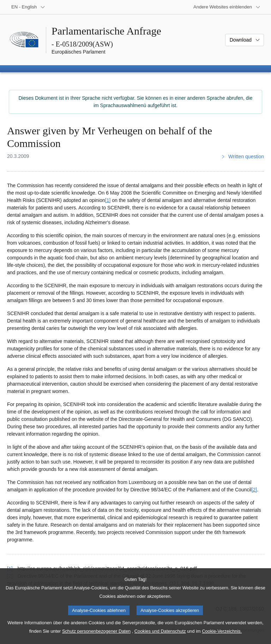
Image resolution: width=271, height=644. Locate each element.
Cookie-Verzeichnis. (222, 639)
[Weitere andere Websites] (227, 7)
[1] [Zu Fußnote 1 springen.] (108, 200)
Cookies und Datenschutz (160, 639)
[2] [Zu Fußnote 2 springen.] (254, 490)
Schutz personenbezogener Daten (96, 639)
